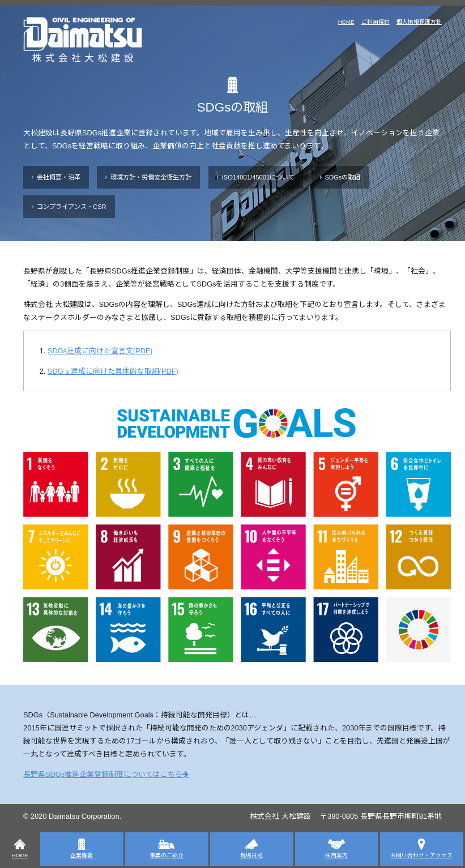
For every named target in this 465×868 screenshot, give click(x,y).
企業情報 (82, 848)
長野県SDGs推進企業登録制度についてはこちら (103, 774)
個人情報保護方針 (419, 22)
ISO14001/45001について (259, 177)
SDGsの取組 (343, 177)
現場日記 (251, 848)
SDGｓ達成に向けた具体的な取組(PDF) (113, 371)
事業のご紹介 (167, 848)
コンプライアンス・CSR (72, 207)
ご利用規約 (376, 22)
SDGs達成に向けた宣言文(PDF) (100, 351)
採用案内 (336, 848)
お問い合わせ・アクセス (421, 848)
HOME (346, 22)
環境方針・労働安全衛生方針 (151, 177)
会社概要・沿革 (59, 177)
